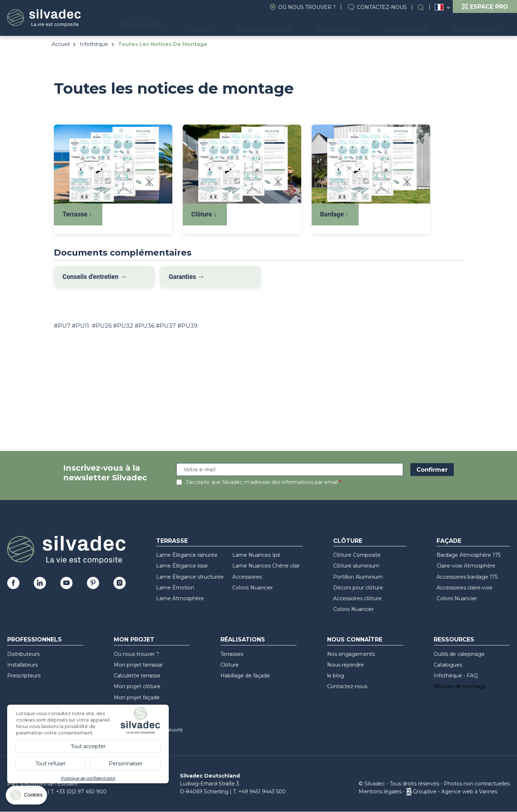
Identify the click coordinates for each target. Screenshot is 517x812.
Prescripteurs (24, 676)
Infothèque (94, 44)
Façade (449, 541)
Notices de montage (460, 686)
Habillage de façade (245, 676)
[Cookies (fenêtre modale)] (27, 797)
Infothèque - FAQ (456, 676)
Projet (247, 25)
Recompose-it (481, 25)
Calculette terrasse (137, 676)
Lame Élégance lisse (182, 566)
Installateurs (22, 665)
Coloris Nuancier (253, 588)
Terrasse (172, 541)
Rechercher (424, 7)
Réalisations (365, 25)
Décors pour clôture (358, 588)
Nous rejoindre (345, 665)
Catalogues (448, 665)
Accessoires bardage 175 (467, 577)
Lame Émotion (175, 588)
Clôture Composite (357, 555)
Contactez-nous (382, 7)
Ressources (422, 25)
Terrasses (232, 654)
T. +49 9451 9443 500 (259, 792)
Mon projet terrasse (138, 665)
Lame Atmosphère (180, 598)
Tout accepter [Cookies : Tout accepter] (88, 746)
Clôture (348, 541)
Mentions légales (380, 792)
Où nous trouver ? (307, 7)
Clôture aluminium (356, 566)
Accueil (61, 44)
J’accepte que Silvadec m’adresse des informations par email (262, 482)
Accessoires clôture (357, 598)
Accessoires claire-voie (465, 588)
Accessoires (247, 577)
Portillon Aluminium (358, 577)
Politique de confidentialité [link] (88, 778)
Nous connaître (301, 25)
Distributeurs (23, 654)
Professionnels (34, 640)
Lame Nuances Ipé (256, 555)
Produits (200, 25)
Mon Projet (134, 640)
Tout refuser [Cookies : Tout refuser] (51, 764)
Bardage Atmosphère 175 (469, 555)
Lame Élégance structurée (190, 577)
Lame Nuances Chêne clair (266, 566)
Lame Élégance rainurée (187, 555)
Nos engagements (351, 654)
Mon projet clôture (137, 686)
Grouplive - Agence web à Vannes (455, 792)
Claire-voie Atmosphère (466, 566)
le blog (336, 676)
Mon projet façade (137, 697)
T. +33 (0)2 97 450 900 (79, 792)
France (439, 7)
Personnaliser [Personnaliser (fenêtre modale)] (126, 764)
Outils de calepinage (459, 654)
